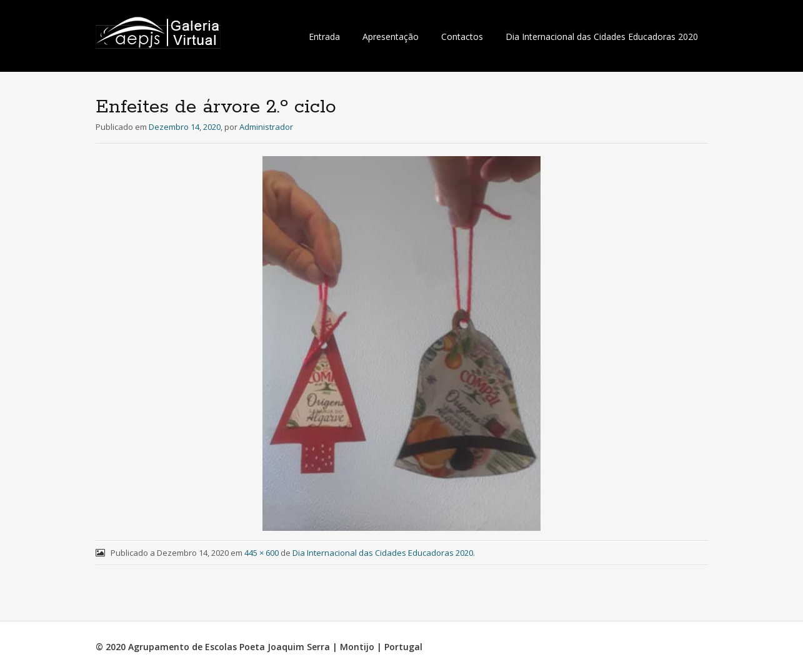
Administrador (266, 127)
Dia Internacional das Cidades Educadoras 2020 (602, 37)
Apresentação (391, 37)
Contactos (462, 37)
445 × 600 (262, 553)
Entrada (324, 37)
